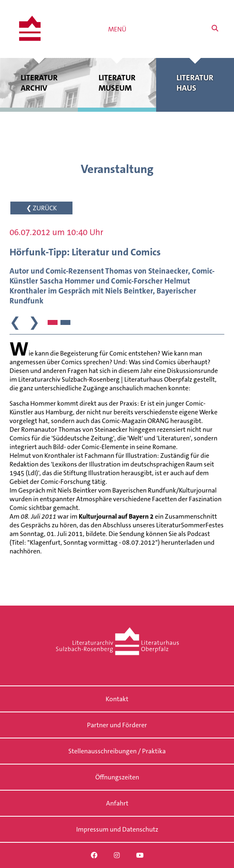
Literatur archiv (39, 83)
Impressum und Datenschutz (117, 829)
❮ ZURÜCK (41, 208)
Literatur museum (117, 83)
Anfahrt (117, 803)
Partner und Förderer (117, 725)
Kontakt (117, 699)
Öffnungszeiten (117, 777)
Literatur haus (195, 83)
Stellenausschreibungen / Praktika (117, 751)
